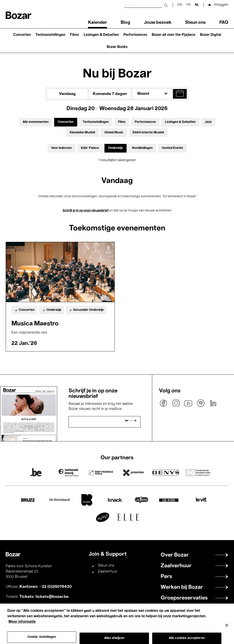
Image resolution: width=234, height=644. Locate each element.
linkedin (213, 403)
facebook (164, 403)
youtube (188, 403)
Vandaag (67, 94)
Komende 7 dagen (110, 94)
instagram (176, 403)
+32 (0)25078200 (42, 607)
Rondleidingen (142, 148)
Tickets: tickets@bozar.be (44, 597)
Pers (166, 577)
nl (197, 5)
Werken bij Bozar (182, 587)
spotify (201, 403)
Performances (135, 35)
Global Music (114, 133)
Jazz (208, 122)
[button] (180, 94)
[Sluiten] (227, 631)
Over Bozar (175, 555)
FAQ (224, 23)
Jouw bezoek (158, 23)
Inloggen (221, 5)
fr (188, 5)
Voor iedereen (61, 148)
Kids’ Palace (90, 148)
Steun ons (195, 23)
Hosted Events (172, 148)
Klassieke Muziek (82, 133)
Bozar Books (117, 47)
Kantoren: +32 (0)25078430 (46, 587)
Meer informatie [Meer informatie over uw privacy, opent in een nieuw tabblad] (22, 627)
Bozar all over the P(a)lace (174, 35)
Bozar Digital (211, 35)
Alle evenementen (36, 122)
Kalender (97, 23)
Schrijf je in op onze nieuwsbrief (86, 211)
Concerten (22, 35)
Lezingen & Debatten (101, 35)
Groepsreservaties (184, 598)
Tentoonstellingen (50, 35)
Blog (125, 23)
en (180, 5)
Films (74, 35)
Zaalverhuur (108, 572)
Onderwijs (116, 148)
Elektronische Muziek (148, 133)
